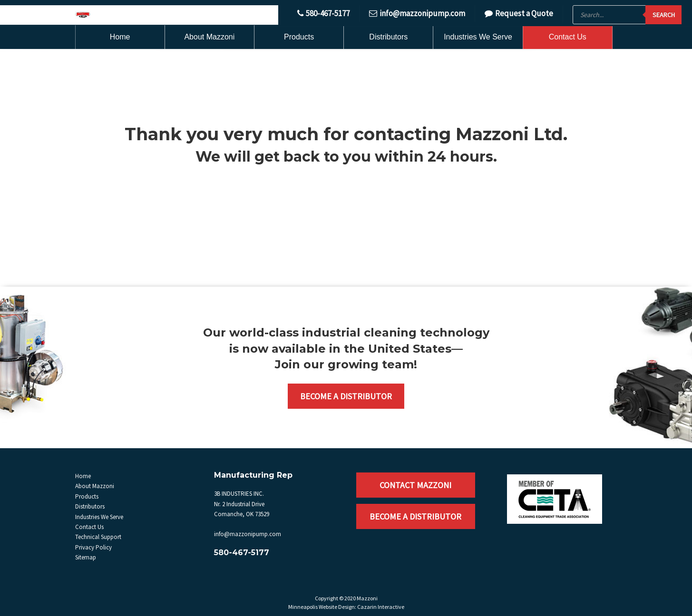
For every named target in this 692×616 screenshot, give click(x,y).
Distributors (388, 37)
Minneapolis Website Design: (322, 607)
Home (120, 37)
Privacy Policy (93, 547)
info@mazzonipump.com (417, 13)
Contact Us (568, 37)
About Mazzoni (209, 37)
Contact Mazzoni (415, 485)
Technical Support (98, 537)
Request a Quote (519, 13)
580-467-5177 (323, 13)
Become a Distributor (346, 396)
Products (299, 37)
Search (664, 15)
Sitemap (86, 557)
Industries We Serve (478, 37)
